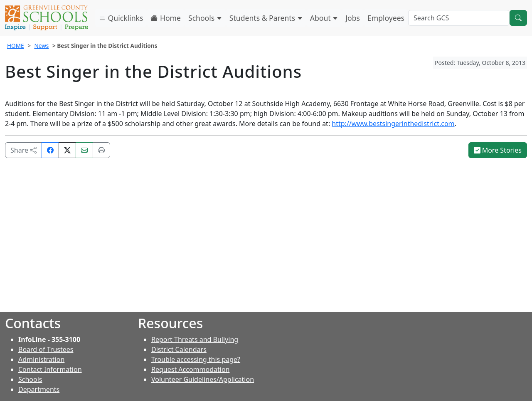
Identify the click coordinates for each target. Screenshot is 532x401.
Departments (39, 389)
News (41, 46)
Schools (205, 18)
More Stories (498, 150)
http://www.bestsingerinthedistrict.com (393, 124)
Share (23, 150)
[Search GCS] (459, 18)
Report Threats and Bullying (195, 339)
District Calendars (179, 349)
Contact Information (50, 369)
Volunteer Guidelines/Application (203, 379)
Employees (386, 18)
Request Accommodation (190, 369)
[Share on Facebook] (50, 150)
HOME (16, 46)
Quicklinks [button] (121, 18)
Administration (41, 359)
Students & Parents (266, 18)
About (324, 18)
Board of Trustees (46, 349)
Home (166, 18)
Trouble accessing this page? (196, 359)
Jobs (353, 18)
